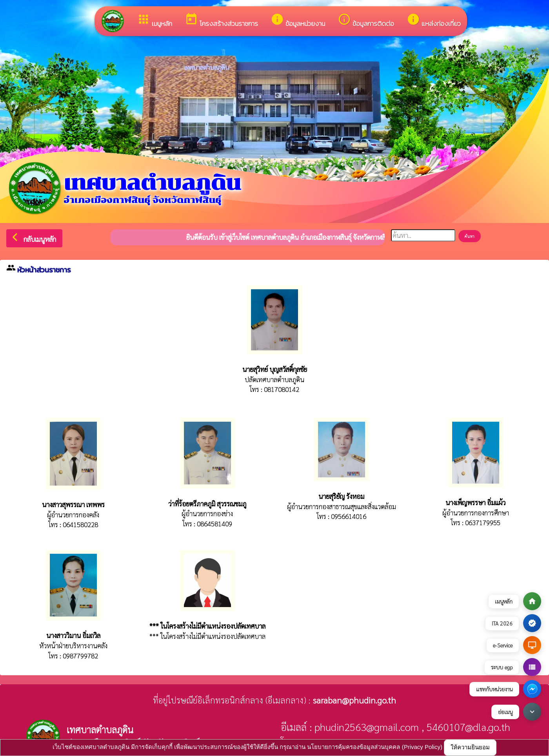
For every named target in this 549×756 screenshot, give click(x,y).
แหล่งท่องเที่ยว (434, 21)
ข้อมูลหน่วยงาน (298, 21)
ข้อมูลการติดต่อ (366, 21)
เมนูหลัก (155, 21)
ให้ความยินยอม (470, 747)
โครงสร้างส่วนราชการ (221, 21)
